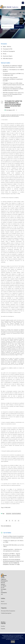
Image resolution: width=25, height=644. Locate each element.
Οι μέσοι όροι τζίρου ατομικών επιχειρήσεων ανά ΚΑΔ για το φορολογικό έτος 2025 (13, 79)
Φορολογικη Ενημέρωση (17, 30)
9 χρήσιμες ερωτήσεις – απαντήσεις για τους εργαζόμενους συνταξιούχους (12, 550)
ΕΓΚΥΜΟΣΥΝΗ (9, 514)
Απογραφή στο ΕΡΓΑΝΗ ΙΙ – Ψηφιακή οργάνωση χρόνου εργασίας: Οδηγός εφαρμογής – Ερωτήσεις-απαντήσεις (12, 555)
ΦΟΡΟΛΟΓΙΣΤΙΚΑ (5, 18)
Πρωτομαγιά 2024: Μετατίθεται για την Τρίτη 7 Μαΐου (13, 546)
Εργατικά (4, 19)
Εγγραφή (3, 629)
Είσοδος (3, 626)
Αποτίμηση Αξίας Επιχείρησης (8, 611)
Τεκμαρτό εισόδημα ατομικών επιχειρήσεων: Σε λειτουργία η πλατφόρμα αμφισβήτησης (13, 537)
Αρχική (3, 601)
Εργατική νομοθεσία (12, 19)
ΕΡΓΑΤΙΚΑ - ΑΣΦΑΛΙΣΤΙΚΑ (16, 18)
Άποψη (5, 54)
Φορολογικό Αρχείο (8, 56)
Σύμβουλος (8, 16)
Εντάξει (13, 642)
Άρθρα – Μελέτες (7, 47)
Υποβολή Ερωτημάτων (6, 613)
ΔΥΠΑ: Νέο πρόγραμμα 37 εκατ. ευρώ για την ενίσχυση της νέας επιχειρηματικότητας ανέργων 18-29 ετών (13, 94)
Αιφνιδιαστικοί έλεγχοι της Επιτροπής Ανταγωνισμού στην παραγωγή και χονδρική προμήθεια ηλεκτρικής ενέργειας (13, 89)
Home (3, 16)
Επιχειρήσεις (13, 31)
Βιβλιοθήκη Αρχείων (17, 16)
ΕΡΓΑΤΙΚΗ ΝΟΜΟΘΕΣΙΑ (16, 514)
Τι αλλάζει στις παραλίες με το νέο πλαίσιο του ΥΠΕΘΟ (13, 541)
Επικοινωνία (4, 604)
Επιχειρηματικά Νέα (8, 49)
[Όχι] (23, 639)
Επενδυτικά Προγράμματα (9, 51)
